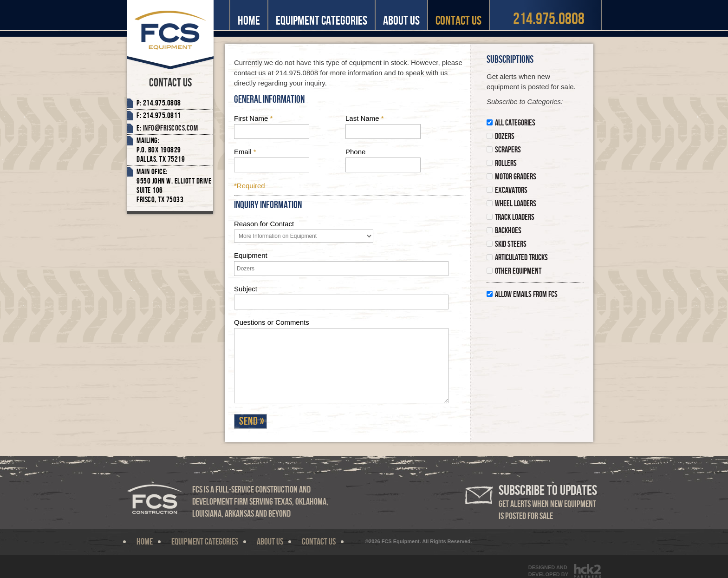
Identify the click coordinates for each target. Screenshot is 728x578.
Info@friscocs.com (171, 128)
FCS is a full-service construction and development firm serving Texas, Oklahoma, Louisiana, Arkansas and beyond (260, 502)
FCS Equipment (170, 35)
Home (249, 21)
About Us (401, 21)
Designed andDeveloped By (548, 571)
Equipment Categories (322, 21)
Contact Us (458, 21)
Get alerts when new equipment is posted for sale (548, 503)
